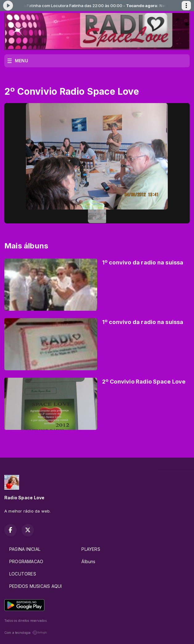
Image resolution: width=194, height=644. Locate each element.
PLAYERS (91, 549)
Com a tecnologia (26, 633)
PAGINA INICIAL (25, 549)
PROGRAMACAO (26, 561)
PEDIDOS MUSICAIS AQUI (35, 586)
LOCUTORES (23, 574)
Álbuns (88, 561)
